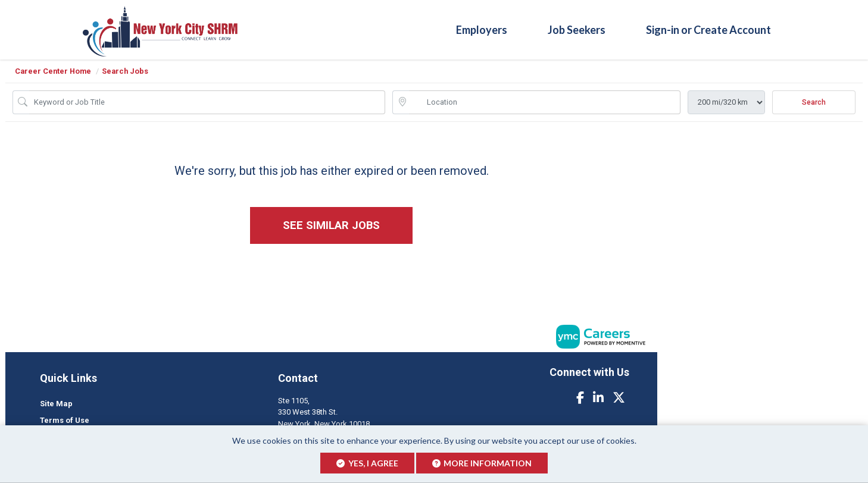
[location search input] (545, 102)
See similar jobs (331, 225)
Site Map (56, 404)
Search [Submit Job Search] (814, 102)
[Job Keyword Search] (207, 102)
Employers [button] (482, 29)
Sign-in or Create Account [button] (708, 29)
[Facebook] (580, 398)
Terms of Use (65, 420)
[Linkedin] (598, 398)
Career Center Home (53, 71)
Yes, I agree (367, 463)
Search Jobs (125, 71)
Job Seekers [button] (577, 29)
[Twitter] (619, 398)
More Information (482, 463)
